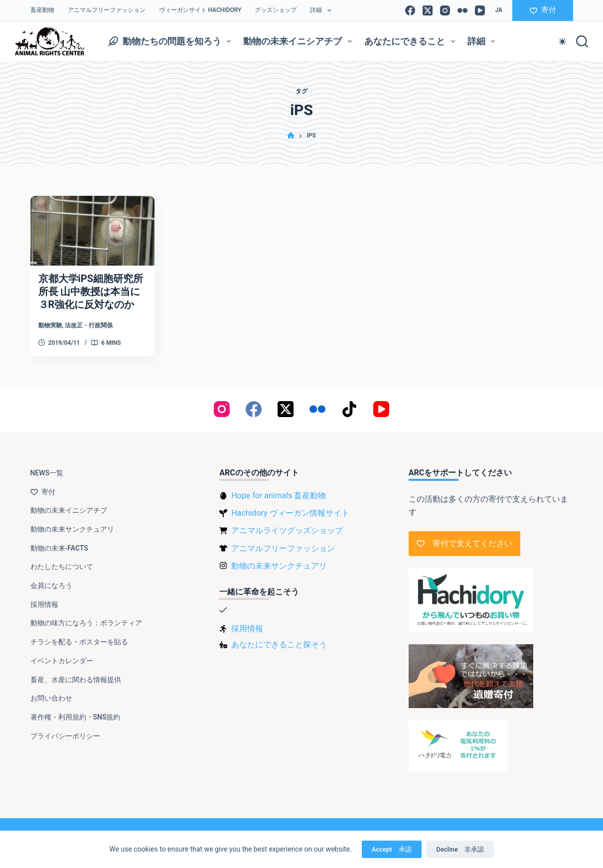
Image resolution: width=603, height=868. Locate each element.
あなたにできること (412, 41)
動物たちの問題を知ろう (172, 41)
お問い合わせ (51, 698)
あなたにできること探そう (279, 645)
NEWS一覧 (47, 473)
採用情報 (44, 604)
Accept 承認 (392, 849)
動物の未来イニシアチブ (300, 41)
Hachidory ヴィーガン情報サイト (290, 513)
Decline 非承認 (460, 849)
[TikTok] (349, 409)
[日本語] (499, 10)
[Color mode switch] (562, 42)
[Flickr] (462, 10)
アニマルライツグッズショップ (287, 530)
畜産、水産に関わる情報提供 (76, 680)
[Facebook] (410, 10)
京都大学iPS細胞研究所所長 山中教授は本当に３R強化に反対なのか (91, 291)
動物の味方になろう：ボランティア (86, 623)
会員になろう (51, 585)
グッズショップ (276, 10)
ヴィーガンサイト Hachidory (200, 10)
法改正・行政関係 (89, 325)
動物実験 (50, 325)
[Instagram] (445, 10)
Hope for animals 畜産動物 (279, 496)
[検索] (582, 41)
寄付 (543, 10)
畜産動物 (42, 10)
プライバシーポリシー (65, 736)
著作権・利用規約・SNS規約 (75, 717)
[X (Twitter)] (428, 10)
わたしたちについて (62, 567)
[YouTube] (480, 10)
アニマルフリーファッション (107, 10)
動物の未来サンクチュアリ (72, 529)
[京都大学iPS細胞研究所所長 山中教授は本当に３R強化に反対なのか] (93, 231)
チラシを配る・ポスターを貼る (79, 642)
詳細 (322, 10)
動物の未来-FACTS (59, 548)
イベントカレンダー (62, 661)
